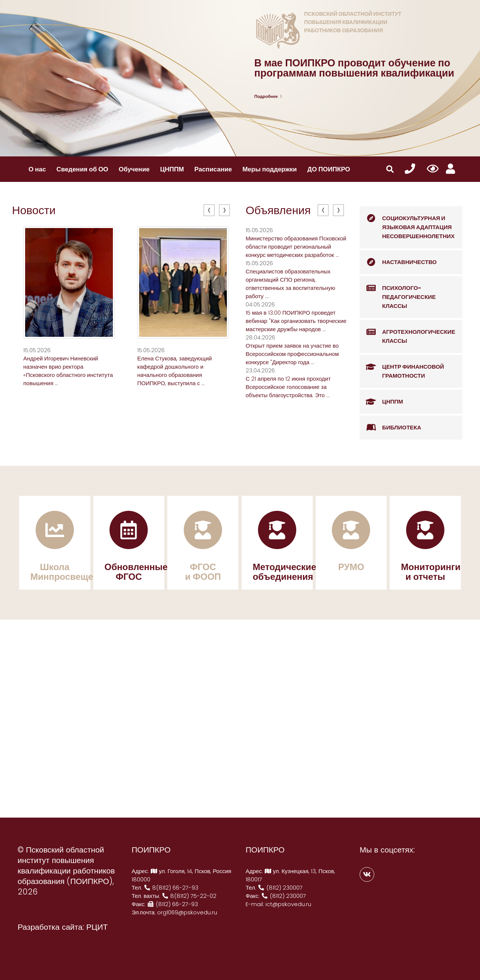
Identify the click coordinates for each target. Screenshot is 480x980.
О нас (37, 169)
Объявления (278, 210)
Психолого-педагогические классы (398, 293)
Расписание (213, 169)
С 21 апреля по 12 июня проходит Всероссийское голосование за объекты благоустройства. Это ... (288, 387)
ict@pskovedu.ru (288, 904)
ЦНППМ (172, 169)
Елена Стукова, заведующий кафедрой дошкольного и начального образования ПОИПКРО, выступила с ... (175, 371)
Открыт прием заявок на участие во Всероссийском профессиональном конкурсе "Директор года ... (292, 354)
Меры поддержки (269, 169)
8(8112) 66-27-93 (171, 888)
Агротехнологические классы (407, 332)
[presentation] (209, 210)
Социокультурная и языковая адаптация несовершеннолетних (407, 223)
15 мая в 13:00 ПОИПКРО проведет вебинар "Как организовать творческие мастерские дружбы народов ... (296, 321)
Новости (34, 210)
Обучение (134, 169)
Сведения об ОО (82, 169)
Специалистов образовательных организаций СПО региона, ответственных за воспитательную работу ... (290, 284)
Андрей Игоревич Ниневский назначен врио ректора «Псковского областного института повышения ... (68, 371)
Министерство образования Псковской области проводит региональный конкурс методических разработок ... (296, 247)
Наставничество (398, 262)
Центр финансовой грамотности (402, 367)
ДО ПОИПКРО (329, 169)
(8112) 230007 (280, 888)
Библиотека (390, 428)
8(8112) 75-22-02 (189, 896)
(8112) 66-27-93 (172, 904)
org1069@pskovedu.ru (187, 912)
